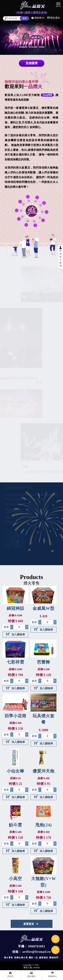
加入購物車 (15, 634)
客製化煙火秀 (21, 958)
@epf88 (47, 95)
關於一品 (33, 958)
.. (40, 965)
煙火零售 (9, 958)
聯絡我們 (54, 958)
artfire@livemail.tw (37, 952)
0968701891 (37, 946)
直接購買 (32, 63)
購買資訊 (44, 958)
